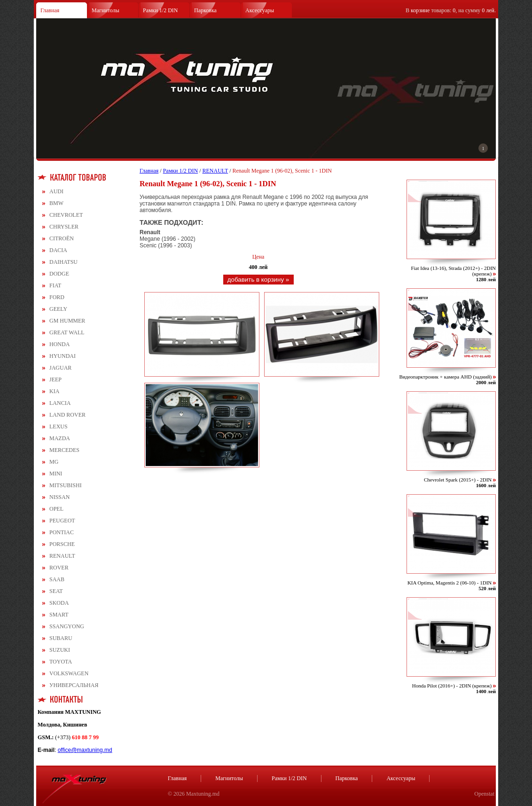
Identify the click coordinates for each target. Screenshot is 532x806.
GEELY (58, 309)
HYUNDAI (63, 356)
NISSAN (59, 497)
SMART (59, 615)
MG (54, 462)
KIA (54, 391)
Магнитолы (106, 10)
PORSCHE (62, 544)
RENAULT (62, 556)
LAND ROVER (67, 415)
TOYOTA (61, 662)
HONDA (59, 344)
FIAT (55, 285)
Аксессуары (260, 10)
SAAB (57, 579)
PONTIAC (62, 532)
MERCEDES (64, 450)
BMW (56, 203)
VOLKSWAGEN (69, 673)
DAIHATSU (63, 262)
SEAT (56, 591)
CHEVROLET (66, 215)
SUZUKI (60, 650)
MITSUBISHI (66, 485)
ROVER (59, 568)
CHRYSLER (64, 227)
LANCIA (60, 403)
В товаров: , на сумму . (451, 10)
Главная (50, 10)
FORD (57, 297)
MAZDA (60, 438)
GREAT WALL (67, 332)
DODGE (59, 274)
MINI (56, 474)
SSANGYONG (67, 626)
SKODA (59, 603)
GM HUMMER (67, 321)
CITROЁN (62, 238)
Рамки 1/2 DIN (160, 10)
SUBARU (61, 638)
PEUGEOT (62, 521)
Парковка (205, 10)
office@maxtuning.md (85, 750)
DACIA (58, 250)
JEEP (55, 379)
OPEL (56, 509)
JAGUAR (60, 368)
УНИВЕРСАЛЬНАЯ (74, 685)
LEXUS (59, 427)
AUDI (56, 191)
